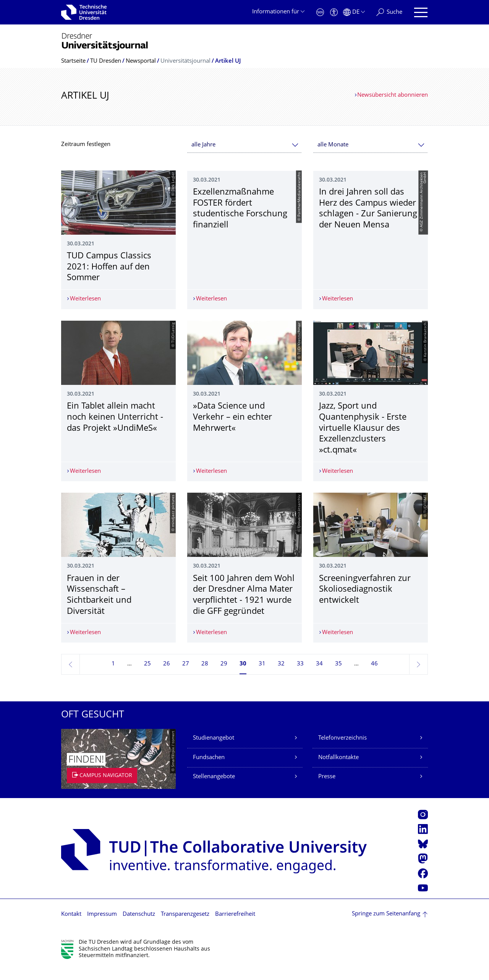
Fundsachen (209, 768)
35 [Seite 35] (338, 675)
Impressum (102, 925)
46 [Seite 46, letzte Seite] (374, 675)
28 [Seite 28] (205, 675)
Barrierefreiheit (235, 925)
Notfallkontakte (338, 768)
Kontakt (71, 925)
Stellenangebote (214, 788)
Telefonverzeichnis (342, 749)
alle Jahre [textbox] (203, 145)
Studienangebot (214, 749)
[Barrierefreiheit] (334, 12)
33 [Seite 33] (300, 675)
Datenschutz (139, 925)
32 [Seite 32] (281, 675)
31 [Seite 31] (262, 675)
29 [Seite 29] (224, 675)
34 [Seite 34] (319, 675)
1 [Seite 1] (113, 675)
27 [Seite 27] (186, 675)
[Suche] (389, 12)
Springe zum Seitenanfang (386, 925)
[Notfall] (320, 12)
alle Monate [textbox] (333, 145)
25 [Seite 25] (147, 675)
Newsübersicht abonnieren (393, 95)
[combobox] (244, 145)
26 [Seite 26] (167, 675)
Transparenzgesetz (185, 925)
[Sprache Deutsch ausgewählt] (354, 12)
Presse (327, 788)
